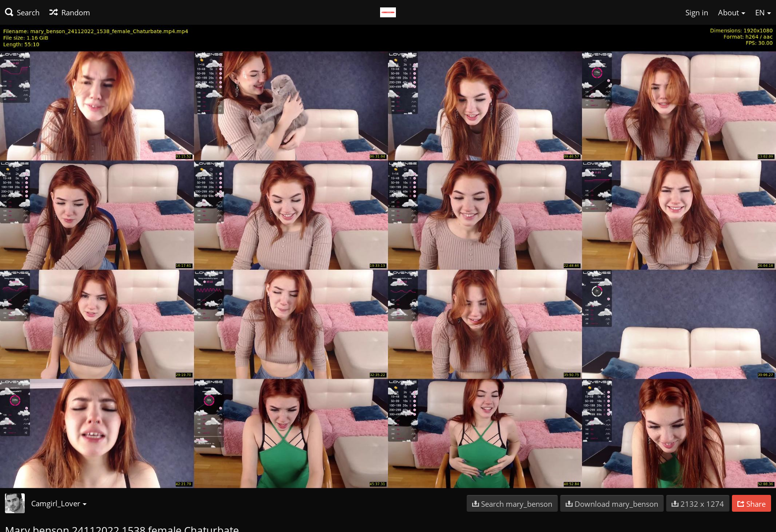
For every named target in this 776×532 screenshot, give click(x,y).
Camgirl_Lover (59, 503)
